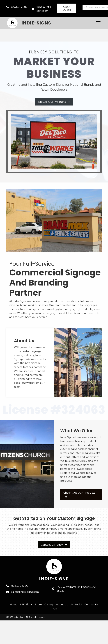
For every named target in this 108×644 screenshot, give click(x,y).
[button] (67, 8)
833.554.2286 (19, 7)
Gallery (49, 605)
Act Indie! (76, 605)
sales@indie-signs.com (25, 592)
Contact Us (91, 605)
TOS (54, 609)
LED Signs (26, 605)
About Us (62, 605)
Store (38, 605)
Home (14, 605)
